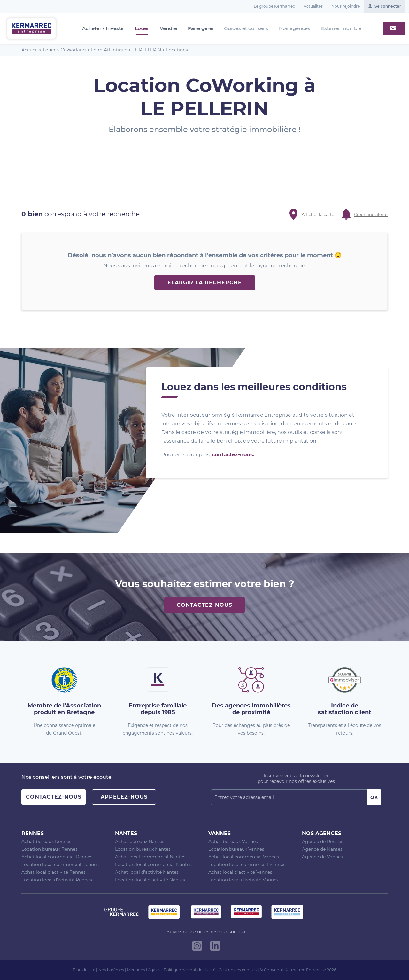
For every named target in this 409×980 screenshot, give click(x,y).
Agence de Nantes (322, 849)
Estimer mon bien (343, 28)
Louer (142, 28)
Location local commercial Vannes (247, 865)
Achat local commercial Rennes (57, 857)
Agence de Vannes (322, 857)
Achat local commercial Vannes (244, 857)
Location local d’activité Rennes (57, 880)
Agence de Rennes (323, 842)
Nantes (126, 833)
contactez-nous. (233, 455)
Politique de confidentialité (189, 970)
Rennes (33, 833)
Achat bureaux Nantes (140, 842)
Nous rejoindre (346, 6)
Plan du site (84, 970)
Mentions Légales (144, 970)
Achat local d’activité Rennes (54, 872)
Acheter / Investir (103, 28)
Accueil (30, 50)
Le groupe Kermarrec (274, 6)
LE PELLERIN (147, 50)
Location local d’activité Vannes (243, 880)
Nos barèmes (111, 970)
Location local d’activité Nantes (150, 880)
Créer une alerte (371, 214)
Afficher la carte (318, 214)
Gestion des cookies (238, 970)
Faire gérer (201, 28)
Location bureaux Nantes (143, 849)
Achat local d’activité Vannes (240, 872)
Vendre (168, 28)
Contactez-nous (204, 605)
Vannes (220, 833)
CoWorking (73, 50)
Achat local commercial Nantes (150, 857)
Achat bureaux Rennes (46, 842)
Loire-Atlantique (109, 50)
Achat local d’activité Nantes (147, 872)
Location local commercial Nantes (153, 865)
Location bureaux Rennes (50, 849)
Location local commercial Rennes (60, 865)
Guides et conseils (246, 28)
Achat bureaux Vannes (233, 842)
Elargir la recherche (205, 283)
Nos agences (295, 28)
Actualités (313, 6)
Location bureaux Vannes (236, 849)
